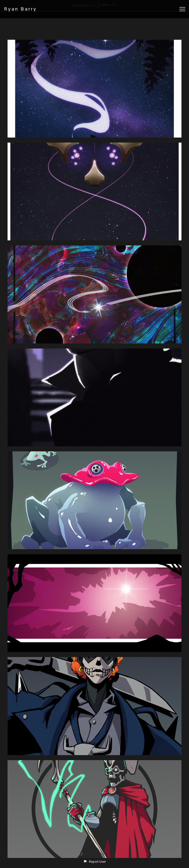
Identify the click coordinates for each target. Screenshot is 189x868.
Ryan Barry (20, 9)
